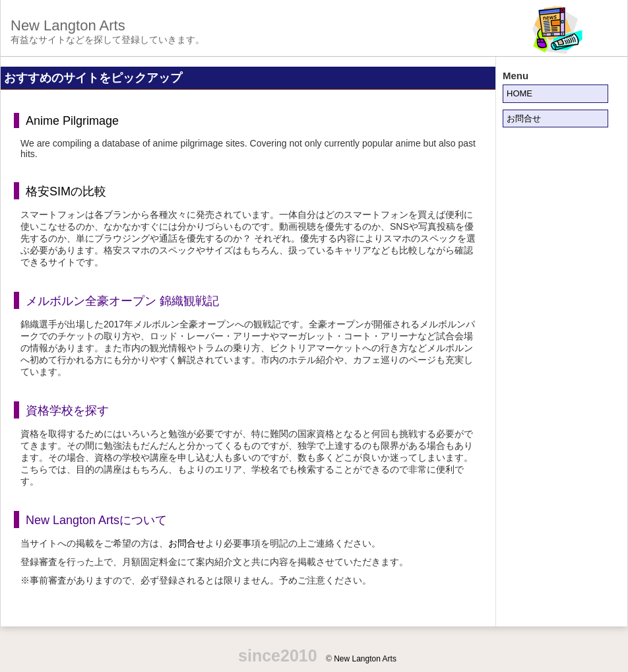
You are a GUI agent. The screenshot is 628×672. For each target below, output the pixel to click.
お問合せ (187, 543)
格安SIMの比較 (66, 191)
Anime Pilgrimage (72, 121)
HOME (519, 93)
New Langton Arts (68, 25)
